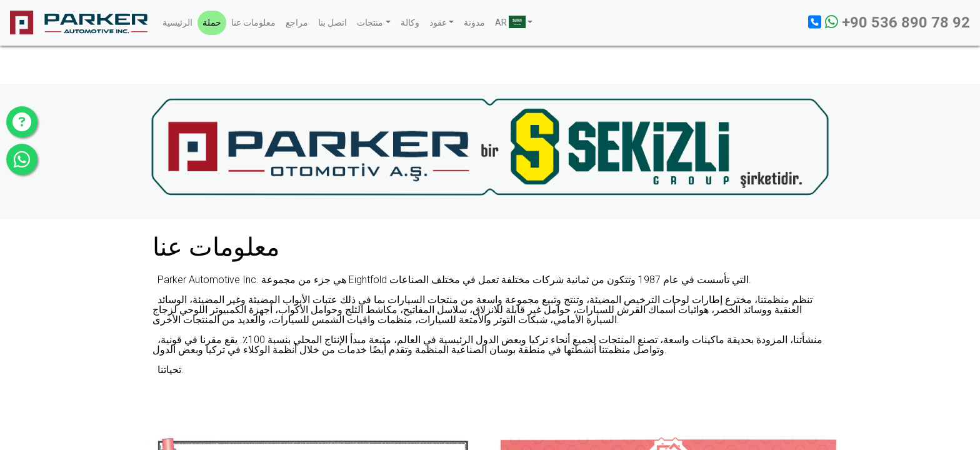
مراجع (297, 22)
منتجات (370, 22)
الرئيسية (177, 22)
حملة (212, 22)
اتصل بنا (332, 22)
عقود (438, 22)
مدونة (474, 22)
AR (510, 22)
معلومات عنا (253, 22)
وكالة (410, 22)
